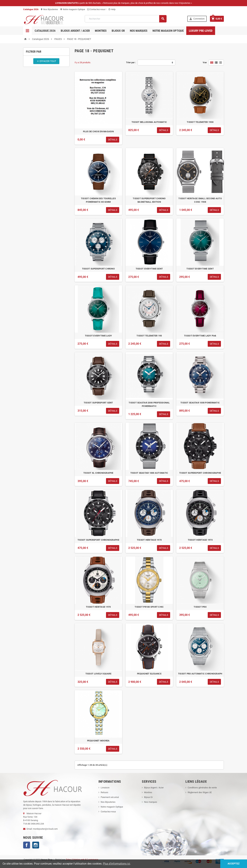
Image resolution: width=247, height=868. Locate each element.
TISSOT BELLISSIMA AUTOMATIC (149, 122)
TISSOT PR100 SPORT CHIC (149, 607)
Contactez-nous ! (97, 9)
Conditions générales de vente (202, 788)
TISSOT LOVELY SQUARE (98, 674)
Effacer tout (46, 61)
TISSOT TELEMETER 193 (149, 336)
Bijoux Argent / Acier (75, 31)
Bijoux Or (148, 797)
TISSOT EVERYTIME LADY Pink (200, 336)
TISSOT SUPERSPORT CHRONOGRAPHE (200, 473)
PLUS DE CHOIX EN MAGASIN (98, 131)
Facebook (27, 845)
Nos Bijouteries (49, 9)
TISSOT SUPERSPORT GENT (98, 403)
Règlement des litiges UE (200, 792)
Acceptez (234, 864)
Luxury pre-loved (201, 31)
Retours (104, 792)
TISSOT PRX (200, 607)
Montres (101, 31)
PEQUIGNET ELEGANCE (149, 674)
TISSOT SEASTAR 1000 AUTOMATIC (149, 473)
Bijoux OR (118, 31)
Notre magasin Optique (73, 9)
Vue (205, 62)
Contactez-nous (108, 812)
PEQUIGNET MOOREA (98, 741)
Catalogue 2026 (45, 31)
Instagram (36, 845)
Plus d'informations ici (116, 864)
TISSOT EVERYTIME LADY (98, 336)
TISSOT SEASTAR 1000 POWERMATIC (200, 403)
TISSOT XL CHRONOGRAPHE (98, 473)
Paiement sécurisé (110, 797)
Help (112, 9)
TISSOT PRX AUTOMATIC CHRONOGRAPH (200, 674)
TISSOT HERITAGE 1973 (149, 540)
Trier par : (131, 62)
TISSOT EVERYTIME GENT (149, 269)
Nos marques (139, 31)
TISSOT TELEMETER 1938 (200, 122)
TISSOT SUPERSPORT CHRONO (98, 269)
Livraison (105, 788)
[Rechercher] (126, 19)
